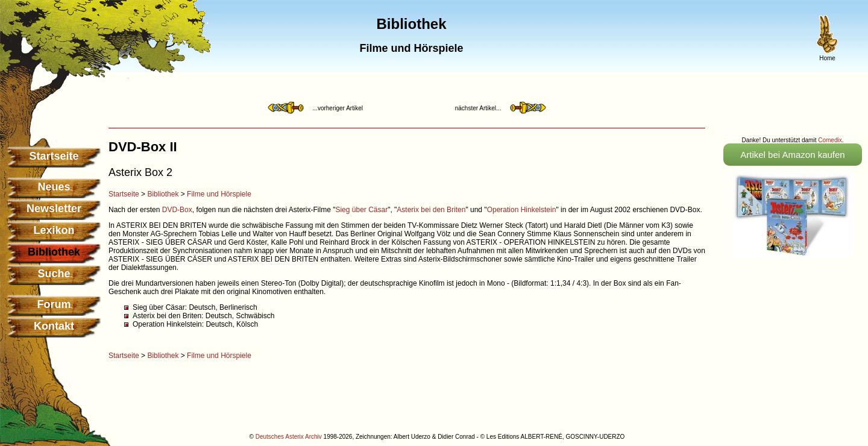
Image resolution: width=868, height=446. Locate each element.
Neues (54, 187)
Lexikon (54, 230)
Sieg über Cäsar (361, 210)
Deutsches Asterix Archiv (289, 437)
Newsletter (54, 209)
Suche (54, 274)
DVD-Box (177, 210)
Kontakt (54, 326)
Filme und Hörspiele (219, 194)
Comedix (830, 140)
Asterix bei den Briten (431, 210)
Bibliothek (163, 194)
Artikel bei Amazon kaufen (792, 155)
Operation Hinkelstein (522, 210)
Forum (54, 304)
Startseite (54, 156)
